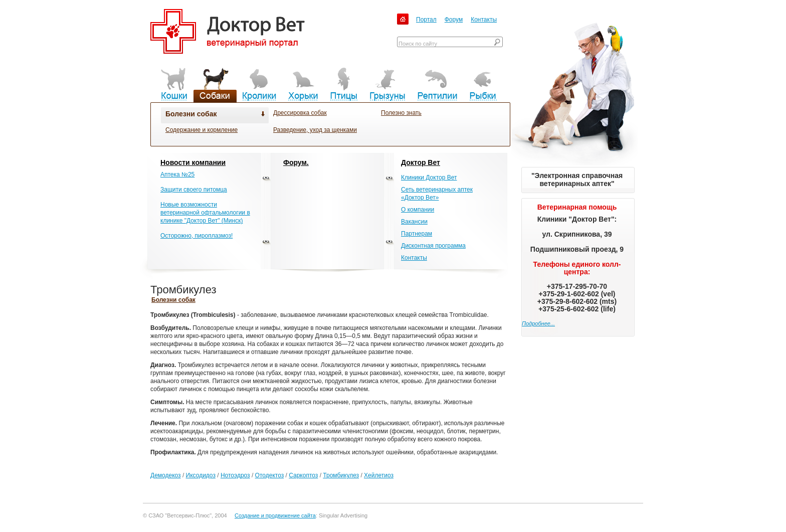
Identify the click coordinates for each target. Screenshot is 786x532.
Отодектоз (270, 475)
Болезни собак (191, 114)
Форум (454, 20)
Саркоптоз (303, 475)
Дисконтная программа (433, 246)
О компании (418, 210)
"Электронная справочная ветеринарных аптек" (577, 180)
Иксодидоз (201, 475)
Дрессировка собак (300, 113)
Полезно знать (401, 113)
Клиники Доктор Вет (429, 178)
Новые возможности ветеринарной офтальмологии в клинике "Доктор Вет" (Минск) (205, 213)
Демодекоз (166, 475)
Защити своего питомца (194, 190)
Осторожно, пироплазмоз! (197, 236)
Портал (426, 20)
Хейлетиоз (379, 475)
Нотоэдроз (235, 475)
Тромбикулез (341, 475)
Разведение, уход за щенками (315, 130)
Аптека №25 (177, 174)
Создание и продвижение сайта (275, 515)
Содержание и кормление (202, 130)
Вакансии (414, 222)
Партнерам (417, 234)
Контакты (484, 20)
